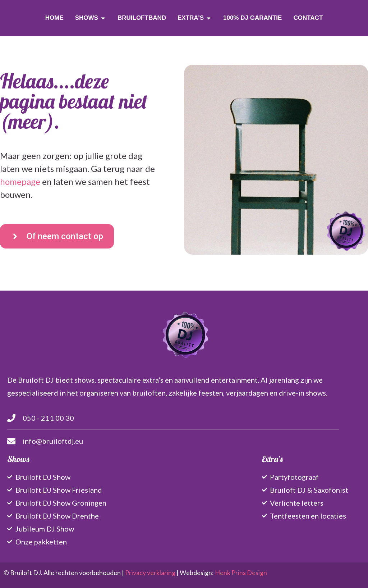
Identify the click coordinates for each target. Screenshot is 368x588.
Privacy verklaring (150, 573)
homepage (20, 181)
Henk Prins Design (241, 573)
